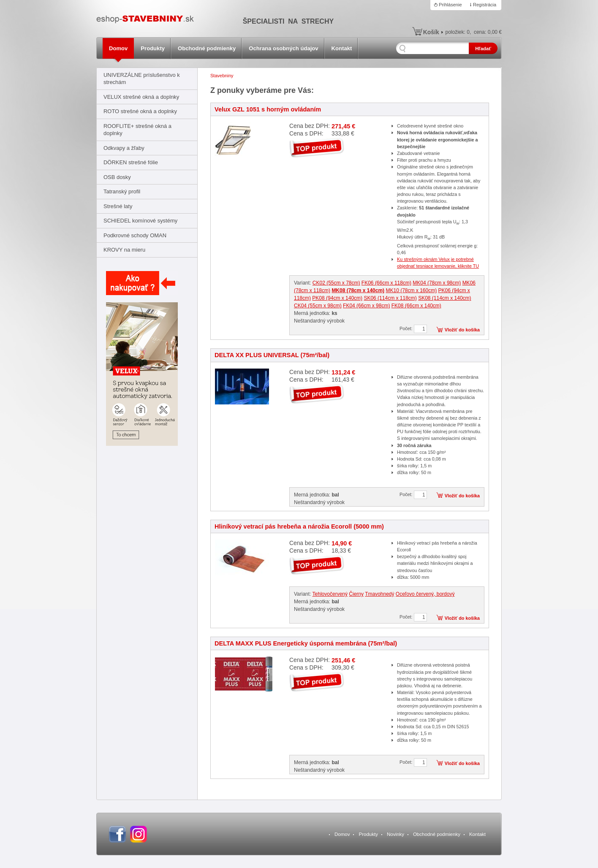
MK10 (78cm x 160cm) (411, 290)
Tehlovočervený (330, 594)
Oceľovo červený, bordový (425, 594)
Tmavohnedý (379, 594)
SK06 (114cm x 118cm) (390, 298)
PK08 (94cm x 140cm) (337, 298)
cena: (488, 32)
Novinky (395, 834)
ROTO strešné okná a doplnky (140, 111)
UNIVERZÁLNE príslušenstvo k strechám (142, 79)
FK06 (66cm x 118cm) (386, 283)
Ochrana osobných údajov (283, 48)
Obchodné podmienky (207, 48)
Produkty (153, 48)
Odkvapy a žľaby (124, 148)
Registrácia (485, 5)
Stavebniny (222, 76)
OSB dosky (117, 177)
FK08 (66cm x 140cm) (416, 306)
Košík (431, 32)
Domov (118, 48)
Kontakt (342, 48)
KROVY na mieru (124, 250)
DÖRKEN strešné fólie (131, 162)
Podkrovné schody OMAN (135, 235)
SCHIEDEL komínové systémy (140, 221)
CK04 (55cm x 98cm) (318, 306)
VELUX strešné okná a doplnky (141, 97)
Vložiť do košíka (462, 330)
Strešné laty (118, 206)
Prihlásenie (450, 5)
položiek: (458, 32)
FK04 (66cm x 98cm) (366, 306)
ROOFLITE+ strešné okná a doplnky (137, 130)
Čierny (356, 594)
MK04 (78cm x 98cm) (437, 283)
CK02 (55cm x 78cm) (336, 283)
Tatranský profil (122, 191)
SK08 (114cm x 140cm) (444, 298)
